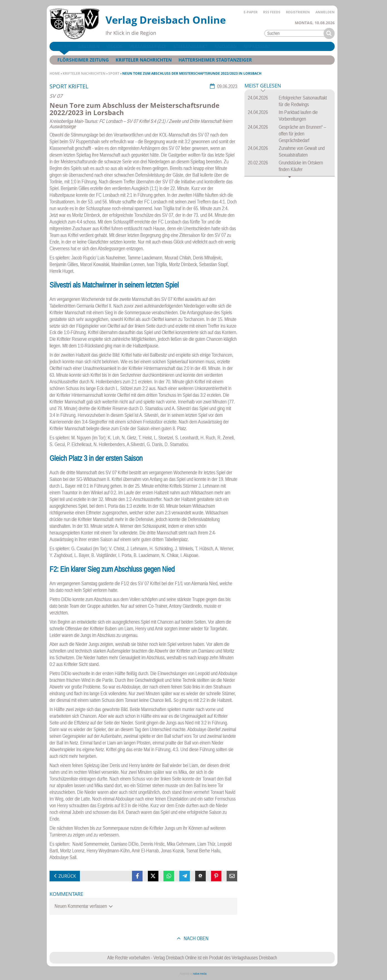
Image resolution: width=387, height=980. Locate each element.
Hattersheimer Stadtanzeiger (215, 60)
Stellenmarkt (190, 46)
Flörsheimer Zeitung (83, 60)
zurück (67, 876)
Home (55, 73)
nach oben (196, 938)
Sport (114, 73)
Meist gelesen (263, 86)
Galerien (89, 46)
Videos (114, 46)
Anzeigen (226, 46)
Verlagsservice (148, 46)
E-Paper (251, 12)
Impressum (257, 46)
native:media (200, 974)
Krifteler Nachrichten (84, 73)
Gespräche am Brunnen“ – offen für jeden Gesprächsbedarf (302, 134)
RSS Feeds (272, 12)
